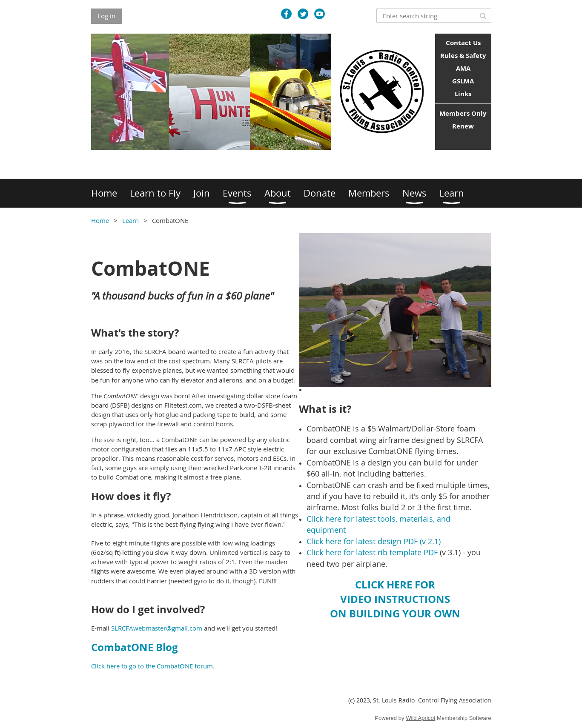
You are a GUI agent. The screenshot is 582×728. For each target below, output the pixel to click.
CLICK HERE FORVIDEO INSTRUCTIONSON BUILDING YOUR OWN (395, 599)
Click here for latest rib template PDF (372, 552)
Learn (130, 220)
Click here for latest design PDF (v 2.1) (374, 541)
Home (100, 220)
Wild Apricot (420, 718)
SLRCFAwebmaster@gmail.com (157, 628)
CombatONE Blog (135, 647)
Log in (106, 16)
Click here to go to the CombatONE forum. (153, 666)
